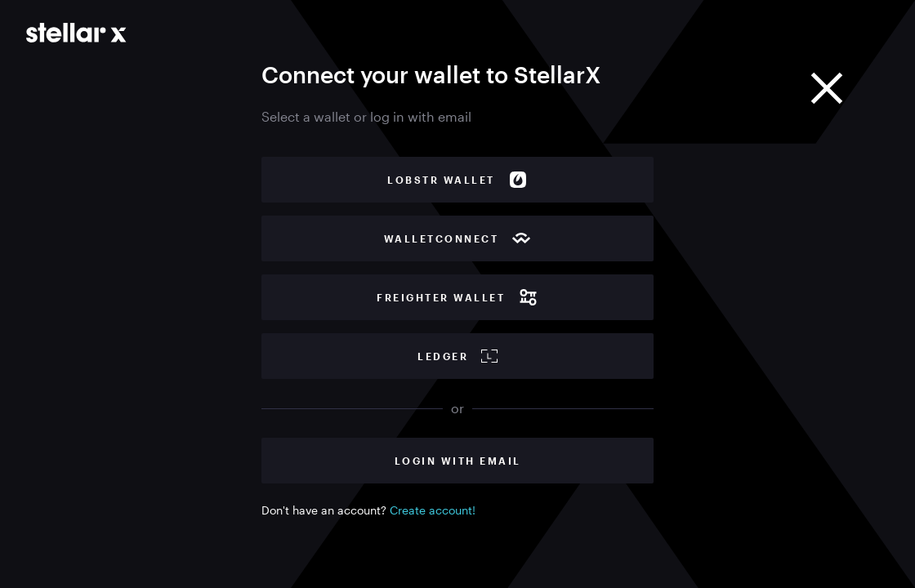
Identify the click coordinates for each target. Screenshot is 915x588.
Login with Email (458, 461)
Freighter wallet (457, 297)
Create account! (433, 510)
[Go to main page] (76, 33)
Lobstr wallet (457, 180)
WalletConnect (458, 238)
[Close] (827, 88)
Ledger (457, 356)
